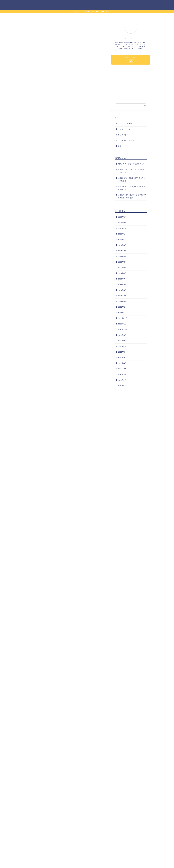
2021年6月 (122, 284)
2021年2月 (122, 307)
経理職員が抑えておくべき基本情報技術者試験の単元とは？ (132, 196)
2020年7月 (122, 346)
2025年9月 (122, 217)
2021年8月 (122, 273)
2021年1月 (122, 313)
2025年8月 (122, 223)
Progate (31, 567)
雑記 (120, 146)
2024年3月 (122, 251)
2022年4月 (122, 268)
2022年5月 (122, 262)
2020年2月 (122, 374)
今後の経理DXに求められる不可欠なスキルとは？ (131, 188)
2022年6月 (122, 256)
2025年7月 (122, 228)
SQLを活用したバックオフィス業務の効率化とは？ (132, 171)
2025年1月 (122, 234)
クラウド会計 (123, 135)
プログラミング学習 (121, 3)
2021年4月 (122, 296)
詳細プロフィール (141, 3)
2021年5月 (122, 290)
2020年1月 (122, 380)
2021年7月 (122, 279)
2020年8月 (122, 341)
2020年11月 (123, 324)
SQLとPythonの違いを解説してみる (131, 164)
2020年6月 (122, 352)
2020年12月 (123, 318)
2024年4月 (122, 245)
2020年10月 (123, 329)
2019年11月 (123, 386)
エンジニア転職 (81, 3)
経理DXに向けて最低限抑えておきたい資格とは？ (131, 179)
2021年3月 (122, 301)
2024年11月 (123, 240)
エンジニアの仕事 (100, 3)
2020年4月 (122, 363)
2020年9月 (122, 335)
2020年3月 (122, 369)
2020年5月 (122, 358)
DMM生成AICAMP (81, 619)
